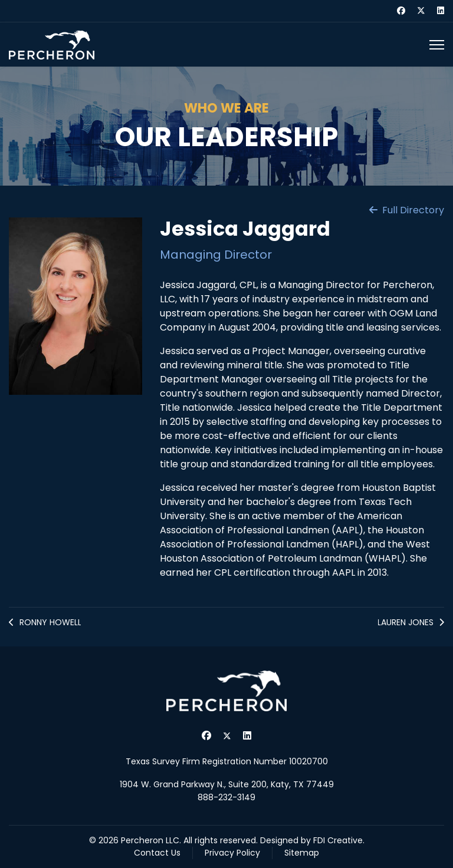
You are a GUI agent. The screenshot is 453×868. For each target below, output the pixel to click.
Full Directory (407, 210)
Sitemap (302, 853)
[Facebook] (401, 11)
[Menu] (437, 45)
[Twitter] (421, 11)
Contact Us (157, 853)
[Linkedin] (441, 11)
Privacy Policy (232, 853)
